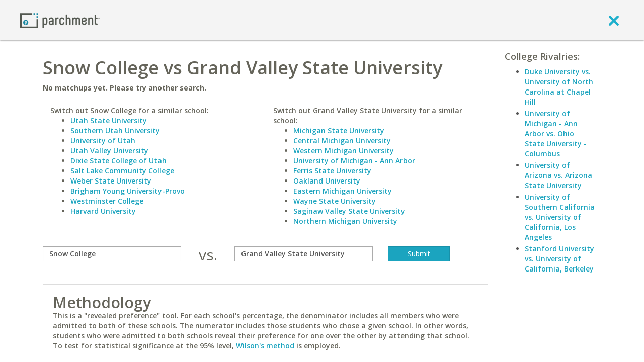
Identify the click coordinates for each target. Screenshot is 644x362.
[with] (304, 254)
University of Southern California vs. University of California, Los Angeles (560, 217)
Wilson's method (265, 346)
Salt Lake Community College (122, 171)
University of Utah (103, 141)
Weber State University (111, 181)
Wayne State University (335, 201)
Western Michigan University (344, 151)
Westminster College (107, 201)
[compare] (112, 254)
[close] (614, 20)
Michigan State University (339, 130)
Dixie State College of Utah (118, 161)
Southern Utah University (115, 130)
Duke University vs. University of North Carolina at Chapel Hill (559, 87)
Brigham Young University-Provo (128, 191)
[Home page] (60, 20)
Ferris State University (332, 171)
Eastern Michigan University (343, 191)
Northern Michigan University (345, 221)
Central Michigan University (342, 141)
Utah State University (109, 120)
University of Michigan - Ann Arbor (354, 161)
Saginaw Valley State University (349, 211)
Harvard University (103, 211)
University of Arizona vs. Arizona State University (558, 175)
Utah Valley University (109, 151)
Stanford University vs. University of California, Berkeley (559, 259)
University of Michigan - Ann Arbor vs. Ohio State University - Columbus (556, 133)
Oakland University (327, 181)
